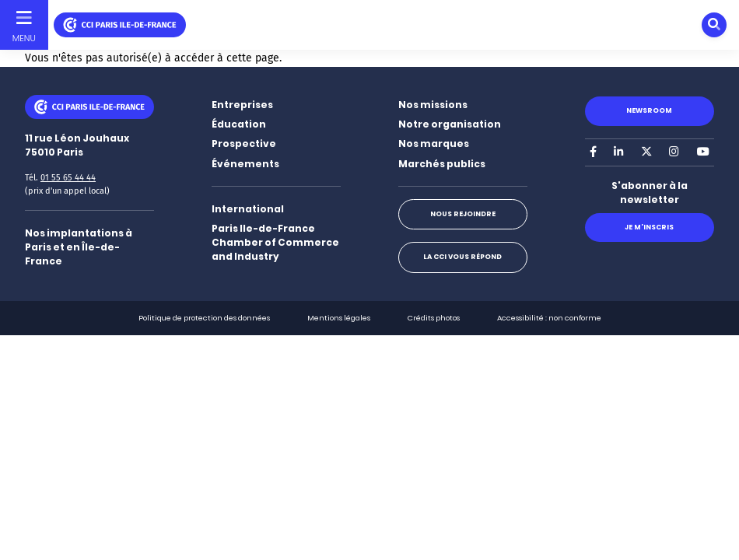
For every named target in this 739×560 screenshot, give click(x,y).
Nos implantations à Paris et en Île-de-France (79, 247)
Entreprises (242, 105)
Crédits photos (434, 318)
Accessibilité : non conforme (549, 318)
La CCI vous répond (462, 257)
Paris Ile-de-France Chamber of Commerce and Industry (275, 242)
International (248, 209)
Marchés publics (442, 164)
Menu (24, 38)
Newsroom (649, 110)
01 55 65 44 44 (68, 178)
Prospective (244, 143)
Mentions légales (339, 318)
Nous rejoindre (463, 214)
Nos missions (433, 105)
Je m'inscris (649, 227)
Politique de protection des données (204, 318)
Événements (245, 164)
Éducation (239, 124)
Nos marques (434, 143)
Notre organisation (450, 124)
